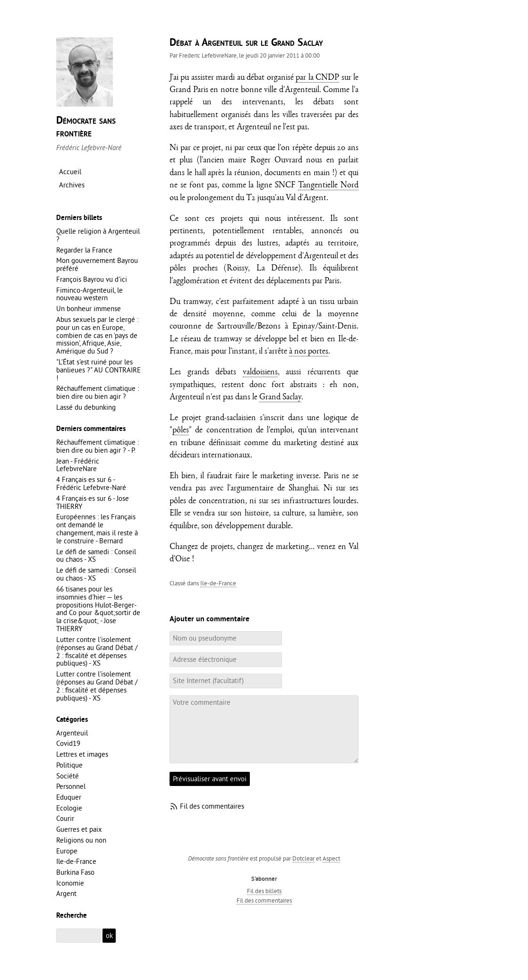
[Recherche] (78, 936)
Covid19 (68, 743)
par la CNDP (317, 78)
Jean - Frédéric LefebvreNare (78, 465)
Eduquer (69, 797)
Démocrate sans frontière (86, 127)
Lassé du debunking (86, 407)
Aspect (331, 858)
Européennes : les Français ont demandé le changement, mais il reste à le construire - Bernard (97, 529)
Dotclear (303, 858)
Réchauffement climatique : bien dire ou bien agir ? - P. (98, 446)
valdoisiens (260, 373)
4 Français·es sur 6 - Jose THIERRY (93, 502)
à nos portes (309, 352)
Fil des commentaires (212, 806)
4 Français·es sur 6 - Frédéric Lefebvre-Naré (91, 483)
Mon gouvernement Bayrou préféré (97, 264)
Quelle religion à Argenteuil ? (98, 235)
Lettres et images (82, 754)
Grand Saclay (280, 398)
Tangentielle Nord (328, 186)
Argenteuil (72, 733)
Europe (67, 851)
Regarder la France (84, 250)
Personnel (71, 786)
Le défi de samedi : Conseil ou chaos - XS (96, 556)
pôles (181, 431)
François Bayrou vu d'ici (92, 279)
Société (68, 776)
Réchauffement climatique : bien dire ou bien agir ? (98, 392)
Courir (65, 818)
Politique (69, 765)
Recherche (72, 916)
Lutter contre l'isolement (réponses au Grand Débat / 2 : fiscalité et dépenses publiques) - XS (97, 651)
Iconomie (70, 883)
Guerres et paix (79, 829)
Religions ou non (81, 840)
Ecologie (69, 808)
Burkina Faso (75, 872)
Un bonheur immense (89, 308)
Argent (66, 893)
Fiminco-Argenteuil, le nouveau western (89, 294)
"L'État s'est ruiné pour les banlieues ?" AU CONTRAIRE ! (98, 370)
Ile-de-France (218, 583)
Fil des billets (264, 891)
